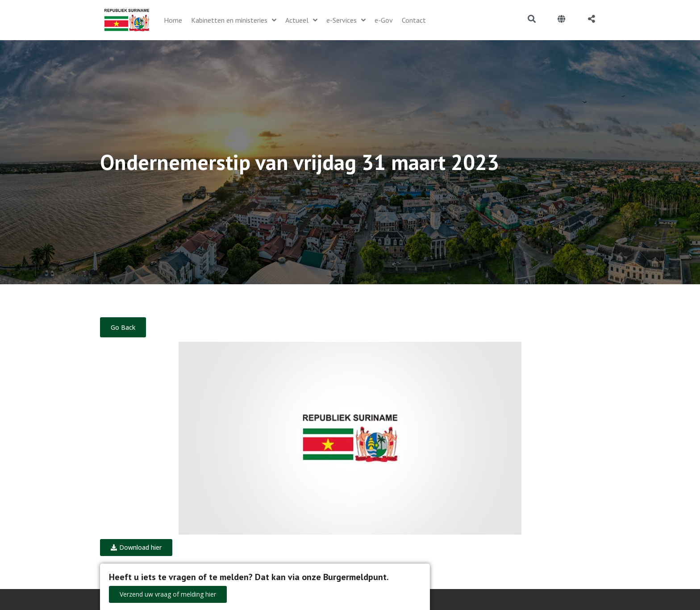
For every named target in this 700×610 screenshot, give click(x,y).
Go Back (123, 327)
